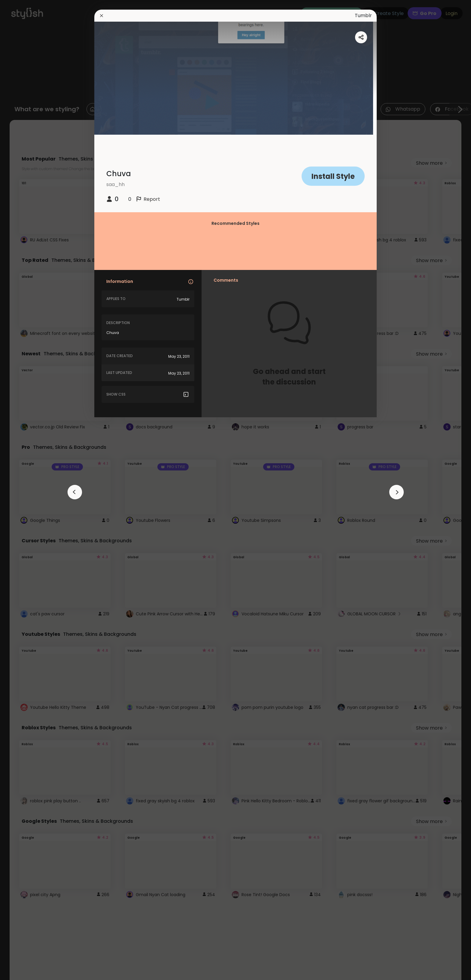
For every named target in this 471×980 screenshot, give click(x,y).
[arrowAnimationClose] (75, 492)
